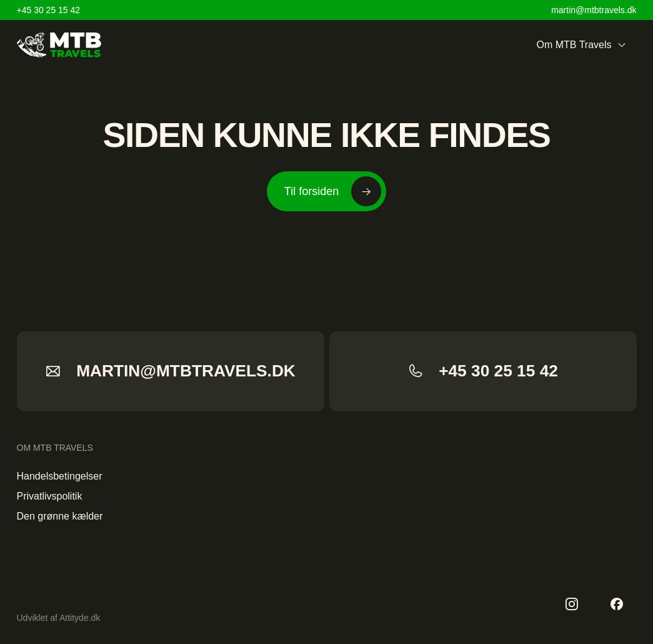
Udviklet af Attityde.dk (59, 618)
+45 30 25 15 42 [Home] (49, 10)
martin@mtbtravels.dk (594, 10)
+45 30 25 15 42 (483, 371)
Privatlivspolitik (50, 496)
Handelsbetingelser (60, 476)
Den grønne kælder (60, 516)
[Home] (59, 45)
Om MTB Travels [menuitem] (581, 45)
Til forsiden (333, 191)
